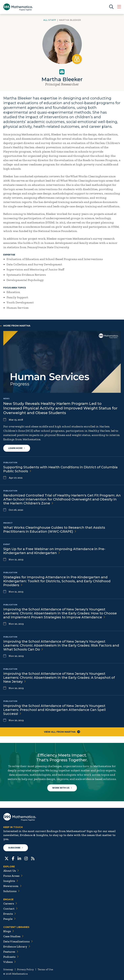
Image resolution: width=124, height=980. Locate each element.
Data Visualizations (18, 941)
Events (10, 914)
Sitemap (8, 969)
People (9, 919)
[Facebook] (13, 858)
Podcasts (11, 957)
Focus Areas (13, 876)
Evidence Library (17, 947)
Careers (10, 903)
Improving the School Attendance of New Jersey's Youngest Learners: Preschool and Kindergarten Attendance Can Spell (55, 710)
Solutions (11, 891)
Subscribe (16, 848)
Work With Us (62, 788)
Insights (11, 881)
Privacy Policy (25, 969)
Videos (10, 962)
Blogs (9, 931)
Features (11, 952)
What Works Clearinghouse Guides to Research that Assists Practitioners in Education (54, 529)
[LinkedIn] (19, 858)
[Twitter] (7, 858)
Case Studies (13, 936)
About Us (11, 871)
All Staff (50, 20)
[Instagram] (26, 858)
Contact (10, 909)
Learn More (17, 448)
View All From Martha (62, 732)
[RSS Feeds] (33, 858)
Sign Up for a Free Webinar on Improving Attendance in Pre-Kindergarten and (54, 551)
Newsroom (12, 886)
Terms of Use (45, 969)
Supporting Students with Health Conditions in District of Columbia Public (60, 469)
